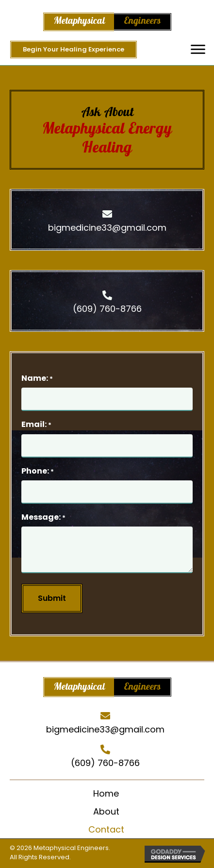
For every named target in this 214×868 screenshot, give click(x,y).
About (106, 811)
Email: (36, 424)
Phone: (38, 471)
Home (106, 793)
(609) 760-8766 (107, 309)
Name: (37, 378)
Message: (43, 517)
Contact (106, 829)
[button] (198, 50)
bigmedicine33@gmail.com (107, 228)
